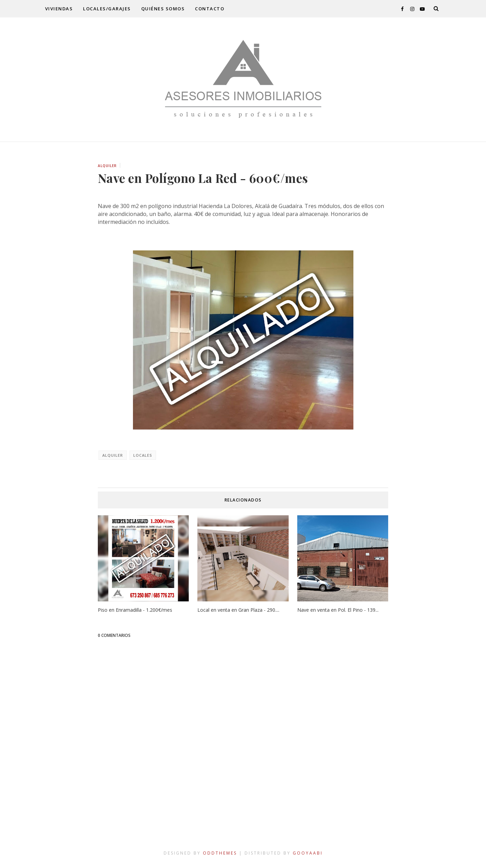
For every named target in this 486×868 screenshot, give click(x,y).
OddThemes (220, 853)
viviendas (59, 9)
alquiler (107, 166)
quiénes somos (163, 9)
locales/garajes (107, 9)
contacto (210, 9)
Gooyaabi (308, 853)
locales (143, 455)
